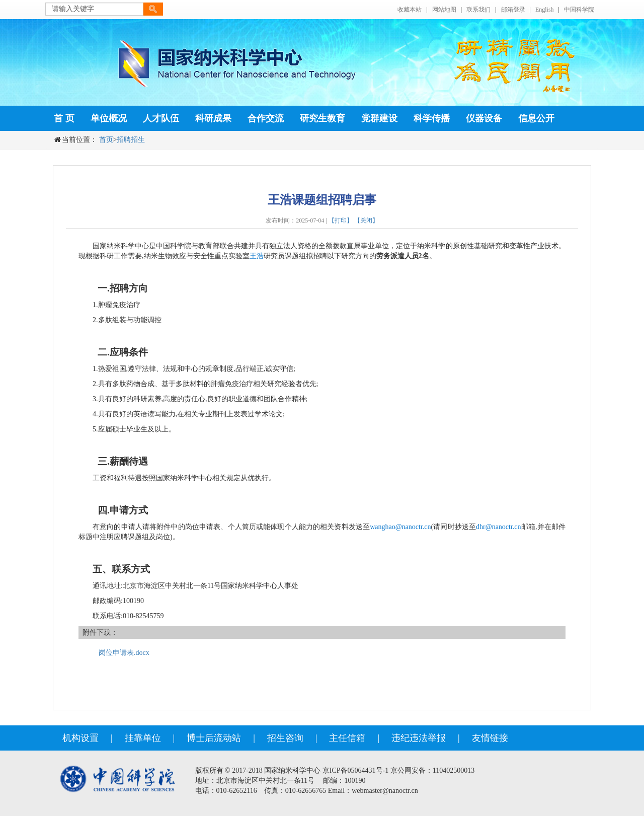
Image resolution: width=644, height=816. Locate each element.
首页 (106, 140)
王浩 (257, 256)
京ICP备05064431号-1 (355, 770)
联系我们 (478, 10)
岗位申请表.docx (124, 653)
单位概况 (109, 118)
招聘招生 (131, 140)
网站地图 (444, 10)
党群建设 (379, 118)
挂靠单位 (143, 738)
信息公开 (536, 118)
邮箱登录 (513, 10)
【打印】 (341, 220)
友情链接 (490, 738)
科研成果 (213, 118)
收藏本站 (410, 10)
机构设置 (80, 738)
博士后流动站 (214, 738)
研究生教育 (323, 118)
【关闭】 (366, 220)
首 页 (64, 118)
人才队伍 (161, 118)
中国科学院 (579, 10)
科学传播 (432, 118)
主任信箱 (347, 738)
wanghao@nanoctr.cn (400, 527)
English (545, 10)
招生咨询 (285, 738)
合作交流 (266, 118)
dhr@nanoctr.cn (498, 527)
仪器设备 (484, 118)
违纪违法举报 (419, 738)
